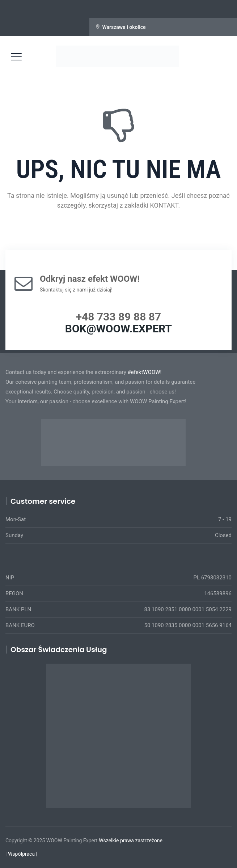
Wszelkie (109, 841)
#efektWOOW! (145, 372)
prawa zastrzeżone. (142, 841)
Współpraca (21, 854)
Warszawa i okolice (124, 27)
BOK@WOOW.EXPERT (118, 329)
